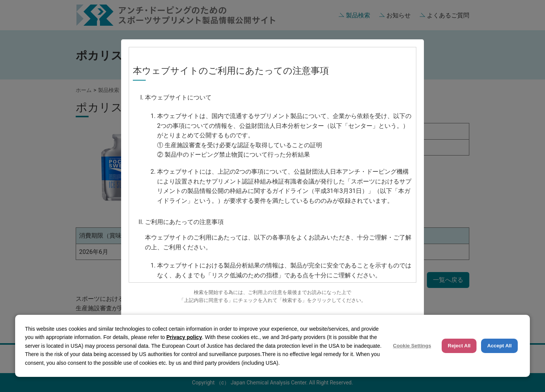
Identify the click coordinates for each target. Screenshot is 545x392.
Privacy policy (184, 337)
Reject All (459, 346)
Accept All (499, 346)
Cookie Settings (412, 346)
